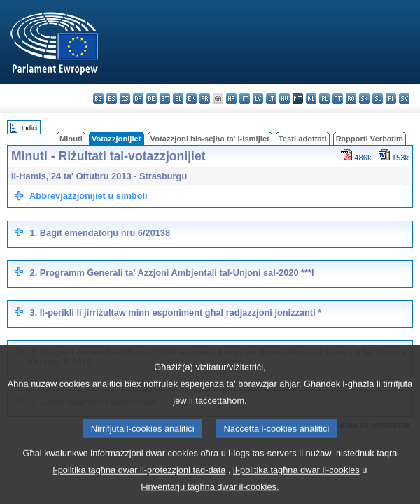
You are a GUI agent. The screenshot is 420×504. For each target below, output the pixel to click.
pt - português (338, 98)
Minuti (71, 139)
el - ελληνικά (178, 98)
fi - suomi (391, 98)
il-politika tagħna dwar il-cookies (296, 483)
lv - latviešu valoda (258, 98)
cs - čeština (125, 98)
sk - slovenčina (364, 98)
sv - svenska (404, 98)
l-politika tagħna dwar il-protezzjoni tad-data (140, 483)
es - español (112, 98)
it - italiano (245, 98)
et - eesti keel (165, 98)
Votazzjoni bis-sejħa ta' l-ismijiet (210, 139)
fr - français (205, 98)
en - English (191, 98)
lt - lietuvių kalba (271, 98)
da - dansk (138, 98)
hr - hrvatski (231, 98)
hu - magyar (285, 98)
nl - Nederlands (311, 98)
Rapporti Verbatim (370, 139)
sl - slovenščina (378, 98)
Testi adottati (303, 139)
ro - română (351, 98)
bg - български (98, 98)
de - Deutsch (152, 98)
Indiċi (29, 128)
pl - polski (324, 98)
